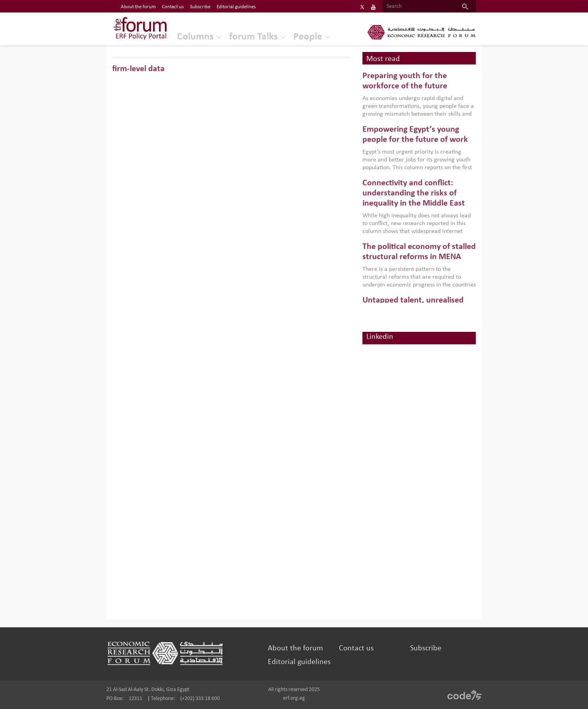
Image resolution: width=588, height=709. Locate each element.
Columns (195, 37)
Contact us (356, 648)
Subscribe (426, 648)
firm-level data (138, 69)
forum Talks (253, 37)
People (308, 37)
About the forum (295, 648)
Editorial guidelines (299, 662)
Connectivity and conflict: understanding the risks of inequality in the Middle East (414, 193)
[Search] (418, 7)
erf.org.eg (294, 698)
